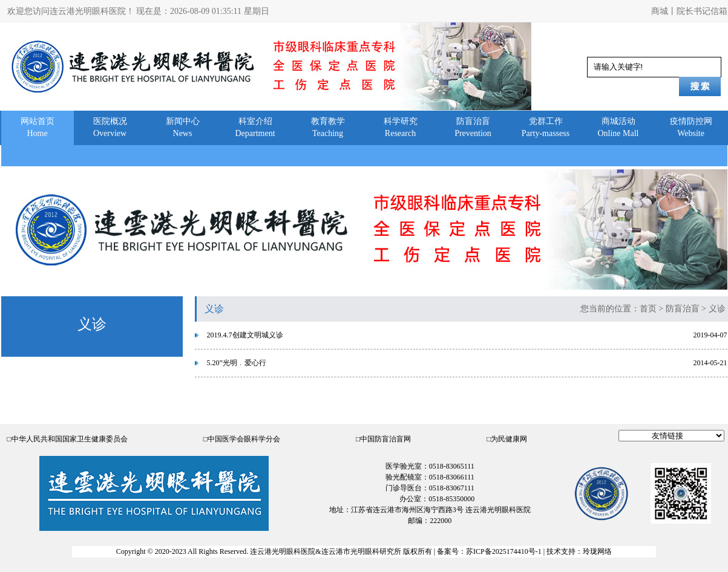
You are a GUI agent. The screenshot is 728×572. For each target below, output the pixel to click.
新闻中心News (183, 127)
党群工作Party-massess (546, 127)
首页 (648, 309)
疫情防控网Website (691, 127)
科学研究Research (401, 127)
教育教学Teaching (328, 127)
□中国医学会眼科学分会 (242, 439)
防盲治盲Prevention (473, 127)
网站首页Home (38, 127)
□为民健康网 (507, 439)
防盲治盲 (683, 309)
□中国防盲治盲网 (383, 439)
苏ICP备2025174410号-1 (504, 551)
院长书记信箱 (702, 11)
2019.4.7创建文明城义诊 (245, 335)
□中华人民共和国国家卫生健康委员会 (67, 439)
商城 (660, 11)
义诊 (717, 309)
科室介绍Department (255, 127)
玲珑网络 (597, 551)
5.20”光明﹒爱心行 (237, 363)
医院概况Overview (110, 127)
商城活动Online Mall (618, 127)
